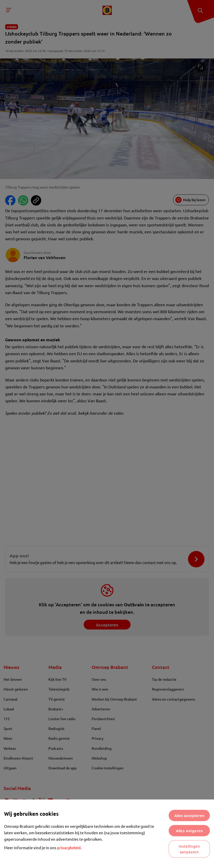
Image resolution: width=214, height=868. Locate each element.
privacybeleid (69, 848)
